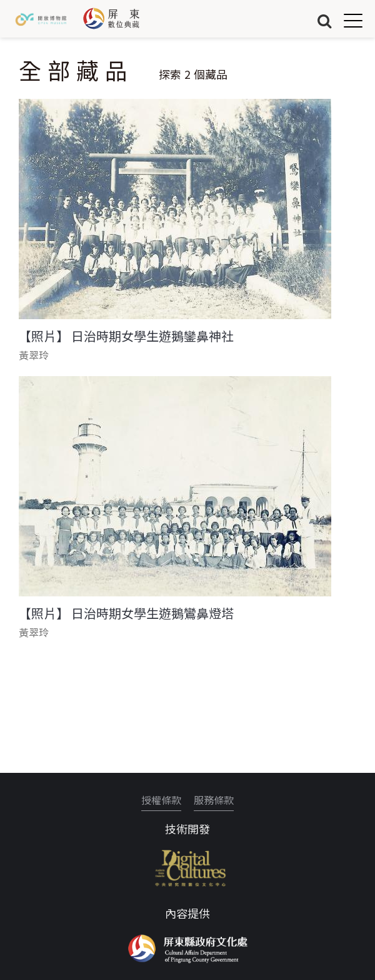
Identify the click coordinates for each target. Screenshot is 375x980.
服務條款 (214, 800)
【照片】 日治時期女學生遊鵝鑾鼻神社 (126, 336)
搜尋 (324, 20)
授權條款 (161, 800)
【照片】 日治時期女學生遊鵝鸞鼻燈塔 (126, 613)
